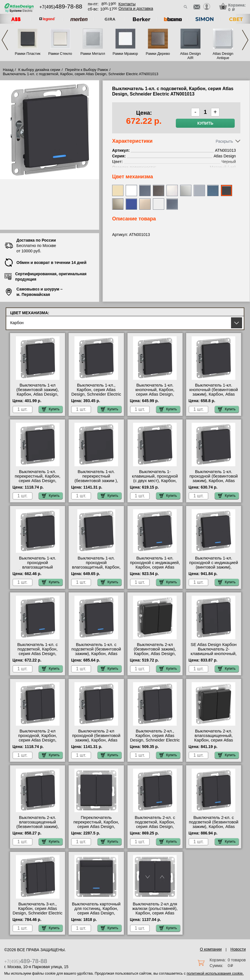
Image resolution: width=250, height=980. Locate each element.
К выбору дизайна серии (39, 70)
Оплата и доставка (136, 8)
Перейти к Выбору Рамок (87, 70)
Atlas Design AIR (190, 56)
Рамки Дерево (158, 54)
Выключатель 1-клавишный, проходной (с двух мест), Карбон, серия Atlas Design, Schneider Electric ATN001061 (155, 483)
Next (245, 40)
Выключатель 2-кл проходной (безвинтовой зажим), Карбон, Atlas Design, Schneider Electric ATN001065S (96, 740)
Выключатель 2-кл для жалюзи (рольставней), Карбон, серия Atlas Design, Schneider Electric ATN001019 (155, 913)
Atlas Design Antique (223, 56)
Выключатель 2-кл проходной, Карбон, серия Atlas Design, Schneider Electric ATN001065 (38, 740)
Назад (8, 70)
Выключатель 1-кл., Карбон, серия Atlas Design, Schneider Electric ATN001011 (96, 392)
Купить (205, 123)
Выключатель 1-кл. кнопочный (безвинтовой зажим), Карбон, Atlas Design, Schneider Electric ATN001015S (213, 394)
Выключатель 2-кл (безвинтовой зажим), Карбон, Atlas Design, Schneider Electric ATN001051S (155, 654)
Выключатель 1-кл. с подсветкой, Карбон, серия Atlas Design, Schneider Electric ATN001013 (38, 654)
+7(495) (61, 7)
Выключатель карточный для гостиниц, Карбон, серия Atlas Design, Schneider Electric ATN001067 (96, 913)
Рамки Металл (93, 54)
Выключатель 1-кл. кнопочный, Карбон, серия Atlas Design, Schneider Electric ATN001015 (155, 394)
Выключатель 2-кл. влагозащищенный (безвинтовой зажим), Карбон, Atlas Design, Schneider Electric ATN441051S (38, 829)
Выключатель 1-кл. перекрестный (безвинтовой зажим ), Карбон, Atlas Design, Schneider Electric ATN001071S (96, 483)
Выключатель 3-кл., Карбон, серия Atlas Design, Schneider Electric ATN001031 (38, 911)
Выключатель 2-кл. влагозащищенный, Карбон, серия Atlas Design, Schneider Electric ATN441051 (213, 740)
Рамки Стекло (60, 54)
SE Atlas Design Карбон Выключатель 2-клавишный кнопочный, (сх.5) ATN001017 (214, 651)
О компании (211, 949)
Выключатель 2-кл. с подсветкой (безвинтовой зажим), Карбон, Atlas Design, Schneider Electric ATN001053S (213, 827)
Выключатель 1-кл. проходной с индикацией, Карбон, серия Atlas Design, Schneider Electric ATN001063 (155, 567)
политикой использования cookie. (215, 973)
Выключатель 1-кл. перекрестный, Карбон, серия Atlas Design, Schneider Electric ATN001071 (38, 481)
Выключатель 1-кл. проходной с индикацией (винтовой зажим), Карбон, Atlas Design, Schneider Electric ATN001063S (213, 569)
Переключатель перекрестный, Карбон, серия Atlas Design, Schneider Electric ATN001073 (96, 827)
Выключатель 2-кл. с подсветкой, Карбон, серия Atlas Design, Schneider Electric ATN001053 (155, 827)
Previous (5, 40)
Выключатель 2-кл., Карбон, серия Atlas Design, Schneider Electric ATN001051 (155, 738)
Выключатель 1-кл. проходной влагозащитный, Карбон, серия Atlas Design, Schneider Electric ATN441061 (96, 569)
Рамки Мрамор (125, 54)
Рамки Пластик (28, 54)
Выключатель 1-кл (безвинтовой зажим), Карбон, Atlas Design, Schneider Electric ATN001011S (38, 394)
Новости (238, 949)
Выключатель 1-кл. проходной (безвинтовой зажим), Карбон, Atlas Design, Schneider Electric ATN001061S (213, 481)
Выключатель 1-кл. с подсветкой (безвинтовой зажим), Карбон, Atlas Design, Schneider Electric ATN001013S (96, 654)
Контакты (127, 4)
